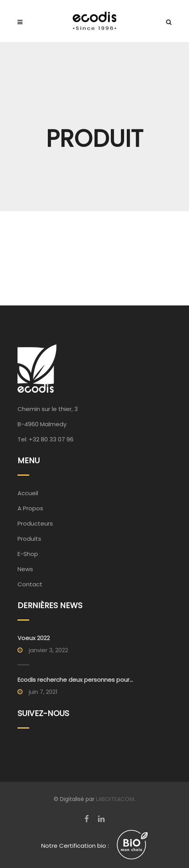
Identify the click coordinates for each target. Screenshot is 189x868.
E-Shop (28, 554)
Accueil (28, 493)
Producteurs (35, 523)
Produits (29, 539)
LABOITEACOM (115, 799)
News (25, 569)
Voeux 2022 (34, 638)
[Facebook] (87, 819)
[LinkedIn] (101, 819)
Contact (30, 584)
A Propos (30, 508)
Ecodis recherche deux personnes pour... (75, 680)
